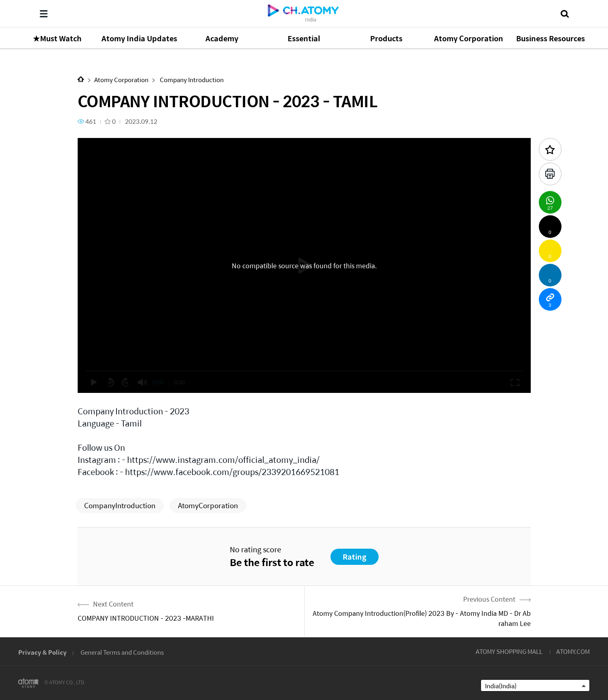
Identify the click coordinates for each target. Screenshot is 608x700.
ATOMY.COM (573, 651)
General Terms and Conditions (122, 652)
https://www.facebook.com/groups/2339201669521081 (232, 472)
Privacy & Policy (42, 652)
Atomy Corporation (121, 80)
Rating (355, 557)
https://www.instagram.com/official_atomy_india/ (223, 459)
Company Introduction (191, 80)
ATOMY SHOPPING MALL (509, 651)
